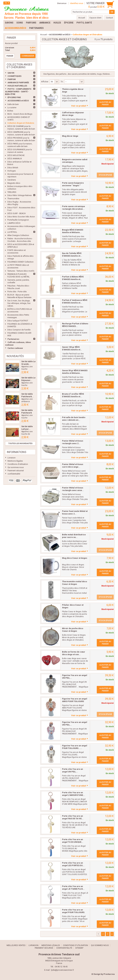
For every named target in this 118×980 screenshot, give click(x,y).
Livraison (12, 458)
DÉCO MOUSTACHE (16, 155)
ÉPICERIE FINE (14, 97)
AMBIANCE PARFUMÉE (18, 83)
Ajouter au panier (105, 103)
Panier (11, 38)
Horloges (12, 171)
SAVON (11, 73)
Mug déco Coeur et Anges (75, 558)
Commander (28, 56)
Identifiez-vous (77, 3)
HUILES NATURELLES (17, 86)
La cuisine (12, 108)
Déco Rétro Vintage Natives (20, 195)
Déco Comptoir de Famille (19, 330)
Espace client (95, 18)
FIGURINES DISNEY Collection (20, 262)
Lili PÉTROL (12, 232)
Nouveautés (15, 356)
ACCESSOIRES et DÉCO (18, 101)
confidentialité (14, 474)
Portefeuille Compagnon (18, 220)
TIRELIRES (12, 192)
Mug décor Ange (70, 136)
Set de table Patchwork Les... (27, 413)
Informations (17, 452)
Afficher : (45, 82)
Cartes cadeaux (15, 348)
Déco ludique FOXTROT (18, 321)
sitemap (79, 948)
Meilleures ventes (16, 945)
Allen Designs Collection (18, 235)
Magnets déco (14, 183)
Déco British (13, 168)
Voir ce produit (79, 106)
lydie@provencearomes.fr (62, 970)
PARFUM (12, 79)
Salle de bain (13, 104)
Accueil (44, 35)
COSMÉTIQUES (14, 76)
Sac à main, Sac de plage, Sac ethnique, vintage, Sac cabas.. (19, 303)
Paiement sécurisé (16, 471)
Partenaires (13, 339)
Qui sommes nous (16, 467)
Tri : (62, 82)
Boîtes (10, 111)
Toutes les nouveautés (20, 443)
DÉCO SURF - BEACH (17, 213)
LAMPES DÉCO (14, 223)
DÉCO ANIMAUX (15, 159)
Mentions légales (15, 461)
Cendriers (12, 180)
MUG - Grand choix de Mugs (20, 114)
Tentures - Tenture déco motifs (21, 271)
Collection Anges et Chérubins (21, 123)
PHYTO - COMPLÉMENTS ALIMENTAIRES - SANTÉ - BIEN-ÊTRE (18, 92)
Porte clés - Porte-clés (17, 292)
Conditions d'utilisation (18, 464)
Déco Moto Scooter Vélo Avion (21, 217)
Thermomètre (13, 199)
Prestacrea (109, 974)
